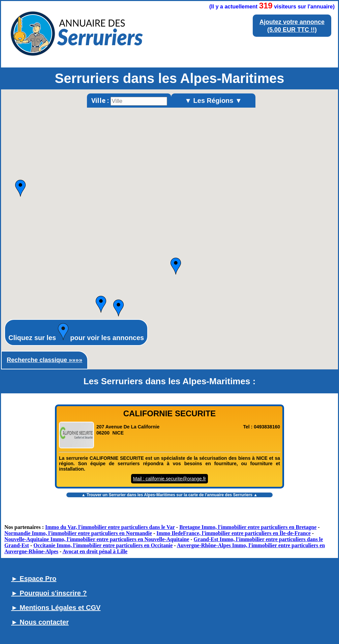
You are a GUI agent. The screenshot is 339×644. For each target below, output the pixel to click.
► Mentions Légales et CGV (56, 608)
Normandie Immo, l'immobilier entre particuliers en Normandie (78, 533)
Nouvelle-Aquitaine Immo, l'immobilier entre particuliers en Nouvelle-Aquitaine (97, 539)
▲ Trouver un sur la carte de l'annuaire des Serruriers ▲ (169, 495)
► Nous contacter (40, 622)
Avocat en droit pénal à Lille (95, 551)
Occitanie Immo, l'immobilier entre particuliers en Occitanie (103, 545)
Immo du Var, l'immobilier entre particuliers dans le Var (110, 527)
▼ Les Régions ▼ (213, 101)
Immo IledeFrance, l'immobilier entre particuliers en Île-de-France (234, 533)
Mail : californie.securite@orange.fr (170, 479)
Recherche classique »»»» (44, 360)
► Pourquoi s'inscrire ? (49, 593)
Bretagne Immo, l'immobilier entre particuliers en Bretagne (248, 527)
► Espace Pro (34, 579)
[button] (20, 188)
